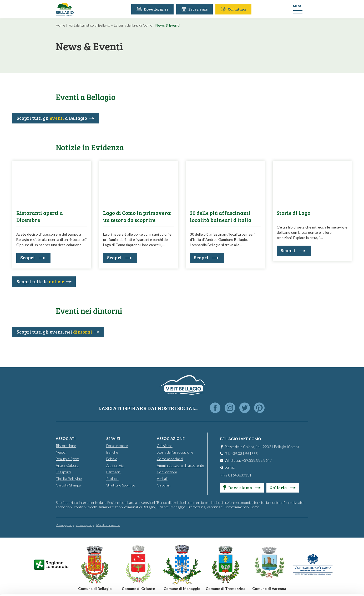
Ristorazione (66, 446)
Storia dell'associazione (175, 452)
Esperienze (196, 9)
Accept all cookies (320, 522)
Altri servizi (115, 465)
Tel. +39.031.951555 (241, 453)
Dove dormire (153, 9)
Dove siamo (242, 487)
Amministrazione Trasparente (180, 465)
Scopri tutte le (40, 281)
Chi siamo (165, 446)
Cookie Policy (118, 572)
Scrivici (230, 467)
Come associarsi (170, 459)
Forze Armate (117, 446)
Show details (81, 586)
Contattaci (234, 9)
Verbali (162, 478)
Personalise (320, 540)
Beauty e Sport (67, 459)
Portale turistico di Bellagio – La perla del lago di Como (110, 25)
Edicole (112, 459)
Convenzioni (167, 472)
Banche (112, 452)
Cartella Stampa (68, 485)
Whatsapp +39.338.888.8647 (248, 460)
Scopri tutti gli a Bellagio (52, 118)
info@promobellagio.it (192, 546)
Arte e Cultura (67, 465)
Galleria (283, 487)
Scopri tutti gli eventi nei (54, 332)
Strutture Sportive (121, 485)
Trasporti (63, 472)
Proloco (112, 478)
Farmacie (113, 472)
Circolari (164, 485)
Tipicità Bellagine (69, 478)
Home (60, 25)
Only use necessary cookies (320, 557)
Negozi (61, 452)
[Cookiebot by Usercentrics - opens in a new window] (34, 586)
